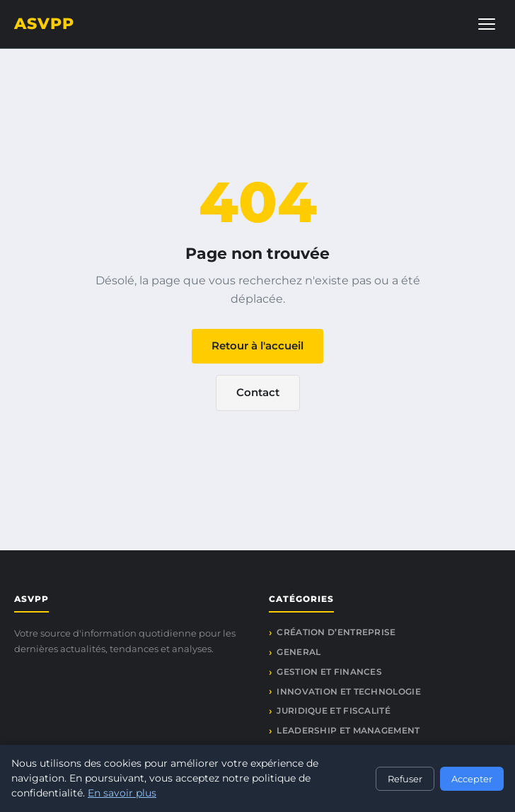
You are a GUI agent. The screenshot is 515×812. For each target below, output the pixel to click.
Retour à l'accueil (257, 346)
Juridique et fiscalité (334, 710)
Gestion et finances (329, 672)
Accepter (472, 779)
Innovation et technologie (349, 691)
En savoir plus (122, 793)
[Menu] (487, 24)
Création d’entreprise (336, 632)
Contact (258, 392)
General (299, 652)
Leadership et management (348, 730)
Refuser (405, 779)
